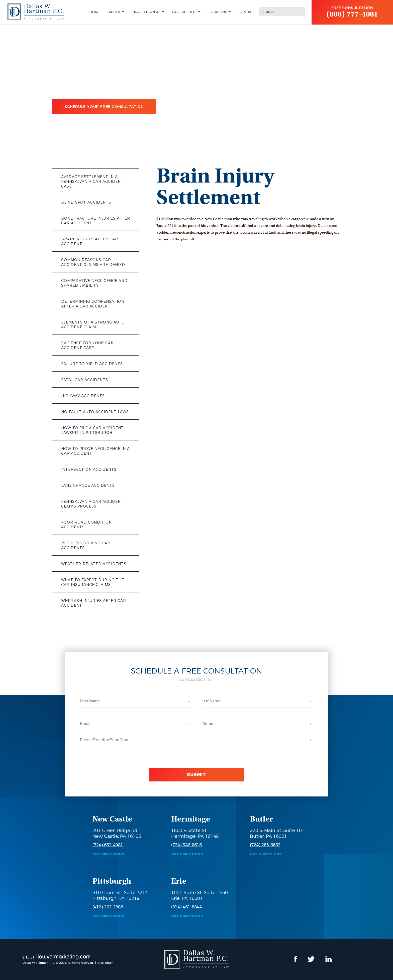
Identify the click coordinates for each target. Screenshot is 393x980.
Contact (246, 12)
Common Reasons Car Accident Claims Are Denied (93, 262)
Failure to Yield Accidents (92, 364)
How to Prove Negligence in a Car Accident (95, 451)
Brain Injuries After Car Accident (90, 241)
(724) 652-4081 (108, 845)
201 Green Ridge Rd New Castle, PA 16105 (117, 833)
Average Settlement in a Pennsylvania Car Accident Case (92, 182)
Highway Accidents (83, 396)
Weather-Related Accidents (94, 564)
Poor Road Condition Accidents (86, 525)
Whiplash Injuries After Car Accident (94, 603)
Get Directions (108, 854)
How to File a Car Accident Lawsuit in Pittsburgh (92, 430)
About (115, 12)
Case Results (184, 12)
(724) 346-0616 (186, 845)
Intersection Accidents (89, 469)
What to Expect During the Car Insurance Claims (93, 582)
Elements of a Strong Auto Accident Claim (93, 325)
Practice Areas (146, 12)
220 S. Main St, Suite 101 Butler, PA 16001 (277, 833)
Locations (217, 12)
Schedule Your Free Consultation (104, 107)
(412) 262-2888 (108, 907)
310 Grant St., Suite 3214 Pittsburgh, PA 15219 (120, 895)
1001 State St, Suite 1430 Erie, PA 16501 (200, 895)
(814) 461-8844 (186, 907)
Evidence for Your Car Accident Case (87, 345)
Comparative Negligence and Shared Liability (94, 283)
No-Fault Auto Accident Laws (95, 412)
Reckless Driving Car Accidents (86, 545)
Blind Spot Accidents (86, 202)
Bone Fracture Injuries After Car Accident (96, 221)
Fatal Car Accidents (85, 380)
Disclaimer (105, 963)
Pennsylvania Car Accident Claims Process (92, 504)
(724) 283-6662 (265, 845)
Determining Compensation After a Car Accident (93, 304)
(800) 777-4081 (352, 14)
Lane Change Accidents (88, 485)
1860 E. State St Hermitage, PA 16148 (195, 833)
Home (95, 12)
